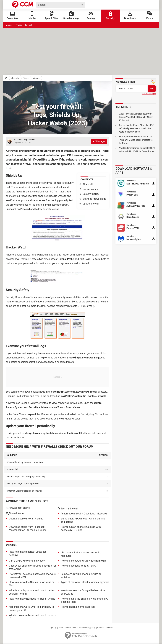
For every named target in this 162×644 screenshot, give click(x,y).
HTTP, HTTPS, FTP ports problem (23, 484)
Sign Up (53, 628)
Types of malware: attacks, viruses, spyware (85, 582)
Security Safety (91, 194)
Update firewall (91, 204)
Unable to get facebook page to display (26, 477)
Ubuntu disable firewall (22, 519)
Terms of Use (70, 628)
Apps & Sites (52, 16)
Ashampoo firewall (71, 514)
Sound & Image (71, 16)
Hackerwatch (41, 255)
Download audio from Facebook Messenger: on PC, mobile (27, 529)
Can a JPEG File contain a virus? (27, 561)
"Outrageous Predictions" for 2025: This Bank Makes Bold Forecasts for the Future (136, 140)
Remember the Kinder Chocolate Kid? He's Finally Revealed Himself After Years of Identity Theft (137, 128)
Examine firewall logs (94, 199)
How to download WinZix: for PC (79, 566)
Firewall (29, 25)
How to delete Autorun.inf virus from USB (83, 561)
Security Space (14, 297)
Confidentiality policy (86, 628)
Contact (101, 628)
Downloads (130, 16)
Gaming (91, 16)
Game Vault (67, 519)
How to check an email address (78, 607)
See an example (149, 94)
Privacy (19, 25)
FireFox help (13, 469)
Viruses (9, 25)
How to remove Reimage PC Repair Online (32, 599)
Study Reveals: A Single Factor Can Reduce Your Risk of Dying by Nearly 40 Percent (136, 117)
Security (110, 16)
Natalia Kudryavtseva (24, 140)
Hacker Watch (90, 189)
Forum (150, 16)
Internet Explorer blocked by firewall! (25, 491)
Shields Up (88, 184)
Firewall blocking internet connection (25, 462)
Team (60, 628)
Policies (109, 628)
